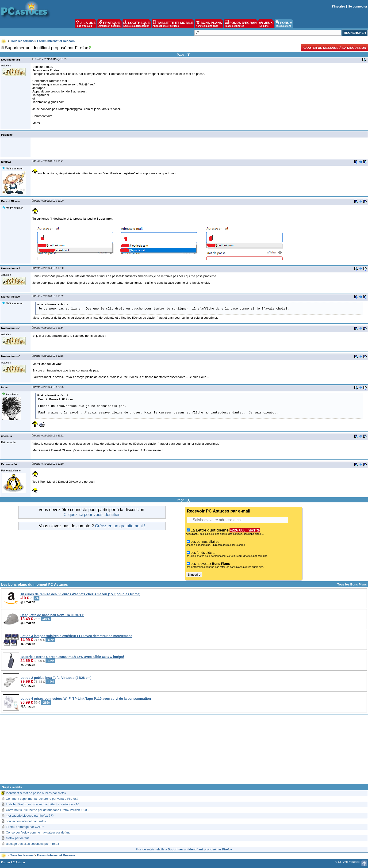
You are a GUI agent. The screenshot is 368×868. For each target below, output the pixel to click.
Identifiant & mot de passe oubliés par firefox (36, 793)
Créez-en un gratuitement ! (120, 526)
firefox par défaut (17, 838)
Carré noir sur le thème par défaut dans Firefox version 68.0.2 (48, 810)
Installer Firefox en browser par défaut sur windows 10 (42, 804)
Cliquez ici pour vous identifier (91, 515)
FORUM (284, 24)
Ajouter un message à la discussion (334, 48)
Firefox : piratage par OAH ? (25, 827)
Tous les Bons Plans (352, 584)
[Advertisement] (184, 751)
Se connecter (358, 6)
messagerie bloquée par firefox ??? (30, 816)
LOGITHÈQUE (137, 24)
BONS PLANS (209, 24)
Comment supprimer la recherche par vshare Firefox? (42, 799)
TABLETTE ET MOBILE (173, 24)
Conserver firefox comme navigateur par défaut (38, 832)
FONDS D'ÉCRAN (241, 24)
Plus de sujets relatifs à (184, 849)
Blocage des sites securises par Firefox (32, 844)
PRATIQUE (109, 24)
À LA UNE (86, 24)
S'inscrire (338, 6)
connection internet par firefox (26, 821)
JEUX (266, 24)
